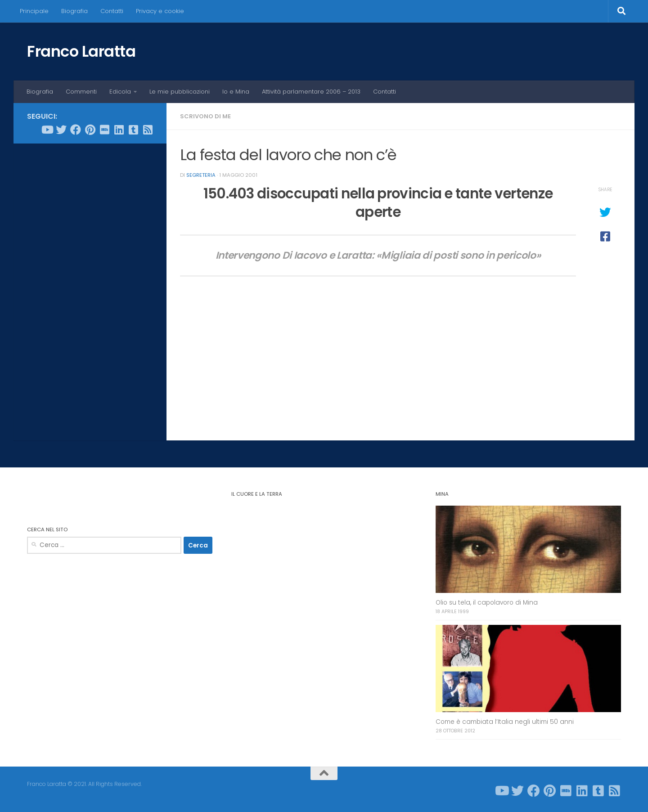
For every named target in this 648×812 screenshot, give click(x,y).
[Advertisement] (90, 287)
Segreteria (201, 175)
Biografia (74, 11)
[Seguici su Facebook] (76, 130)
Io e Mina (236, 92)
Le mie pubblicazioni (180, 92)
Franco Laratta (81, 51)
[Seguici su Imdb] (104, 130)
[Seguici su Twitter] (61, 130)
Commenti (81, 92)
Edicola (120, 92)
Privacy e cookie (160, 11)
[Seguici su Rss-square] (148, 130)
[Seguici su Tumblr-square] (133, 130)
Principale (34, 11)
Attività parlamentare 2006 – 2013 (311, 92)
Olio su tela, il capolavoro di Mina (487, 603)
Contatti (112, 11)
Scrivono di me (205, 116)
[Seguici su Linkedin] (119, 130)
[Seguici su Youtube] (47, 130)
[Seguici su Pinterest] (90, 130)
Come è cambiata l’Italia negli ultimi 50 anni (505, 722)
